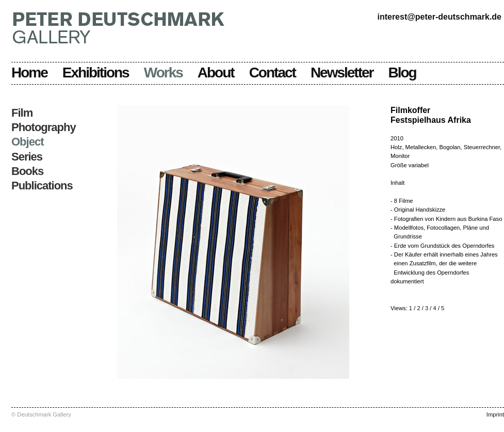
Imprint (495, 414)
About (216, 73)
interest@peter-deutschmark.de (439, 17)
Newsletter (342, 73)
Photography (44, 127)
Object (27, 142)
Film (22, 113)
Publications (42, 186)
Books (27, 171)
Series (27, 157)
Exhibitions (96, 73)
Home (29, 73)
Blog (402, 73)
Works (163, 73)
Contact (272, 73)
